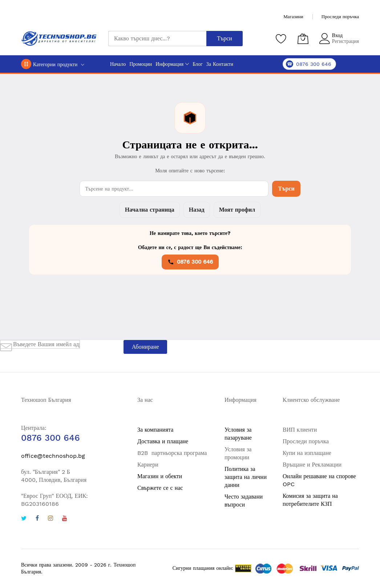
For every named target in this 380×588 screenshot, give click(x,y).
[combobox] (157, 39)
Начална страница (150, 210)
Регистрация (345, 41)
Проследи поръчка (340, 17)
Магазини (293, 17)
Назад (197, 210)
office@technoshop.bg (53, 456)
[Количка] (303, 39)
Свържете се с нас (160, 488)
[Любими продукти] (281, 39)
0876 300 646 (190, 262)
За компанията (155, 430)
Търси (286, 189)
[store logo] (59, 39)
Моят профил (237, 210)
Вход (337, 35)
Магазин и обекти (160, 476)
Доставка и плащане (163, 441)
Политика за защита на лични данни (246, 477)
